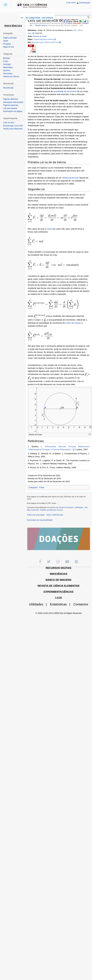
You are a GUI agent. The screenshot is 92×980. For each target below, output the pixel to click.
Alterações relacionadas (13, 102)
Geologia (7, 64)
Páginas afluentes (11, 99)
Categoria (33, 487)
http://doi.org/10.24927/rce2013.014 (45, 42)
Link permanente (10, 108)
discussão (77, 23)
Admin (70, 23)
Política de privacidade (36, 515)
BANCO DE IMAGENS (58, 580)
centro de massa (73, 323)
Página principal (10, 38)
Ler (22, 18)
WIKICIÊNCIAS (59, 574)
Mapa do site (9, 47)
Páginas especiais (11, 105)
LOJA (59, 598)
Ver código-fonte (33, 18)
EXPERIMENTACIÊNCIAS (59, 592)
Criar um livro (9, 123)
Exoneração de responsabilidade (40, 520)
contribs (85, 23)
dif (31, 25)
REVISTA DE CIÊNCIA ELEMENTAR (59, 586)
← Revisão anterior (40, 25)
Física (42, 487)
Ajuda (6, 41)
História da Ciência (11, 77)
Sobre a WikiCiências (55, 515)
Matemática (8, 67)
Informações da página (13, 111)
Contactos (81, 604)
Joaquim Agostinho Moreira (44, 39)
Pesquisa (7, 44)
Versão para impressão (13, 129)
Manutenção (8, 88)
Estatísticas (61, 604)
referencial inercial (70, 178)
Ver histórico (47, 18)
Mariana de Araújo (40, 36)
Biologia (7, 58)
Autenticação (85, 3)
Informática (8, 74)
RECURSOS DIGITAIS (59, 568)
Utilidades (39, 604)
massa (50, 229)
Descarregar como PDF (13, 126)
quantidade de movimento (65, 91)
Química (7, 70)
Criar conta (71, 3)
